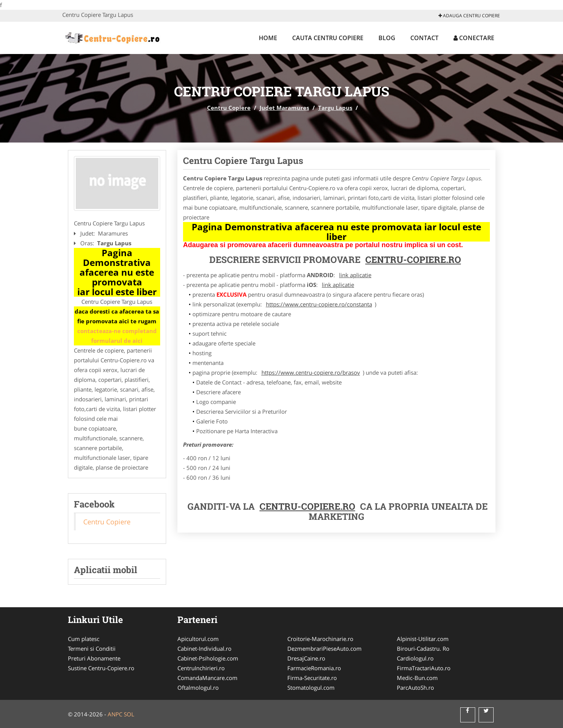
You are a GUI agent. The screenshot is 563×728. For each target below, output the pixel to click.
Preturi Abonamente (94, 658)
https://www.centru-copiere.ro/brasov (311, 372)
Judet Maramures (284, 108)
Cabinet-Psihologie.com (208, 658)
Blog (387, 38)
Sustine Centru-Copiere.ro (101, 668)
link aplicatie (355, 275)
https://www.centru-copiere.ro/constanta (319, 304)
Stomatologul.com (311, 687)
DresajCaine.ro (306, 658)
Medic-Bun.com (417, 678)
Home (268, 38)
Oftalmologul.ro (198, 687)
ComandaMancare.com (207, 678)
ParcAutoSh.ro (415, 687)
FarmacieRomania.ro (314, 668)
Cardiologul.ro (415, 658)
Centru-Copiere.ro (413, 260)
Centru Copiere (229, 108)
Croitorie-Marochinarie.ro (320, 639)
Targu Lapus (335, 108)
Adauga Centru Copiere (469, 16)
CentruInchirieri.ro (201, 668)
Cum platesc (84, 639)
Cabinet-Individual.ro (204, 648)
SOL (129, 714)
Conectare (474, 38)
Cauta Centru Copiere (328, 38)
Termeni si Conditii (92, 648)
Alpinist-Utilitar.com (423, 639)
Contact (424, 38)
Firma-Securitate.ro (312, 678)
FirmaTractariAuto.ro (424, 668)
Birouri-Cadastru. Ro (423, 648)
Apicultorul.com (198, 639)
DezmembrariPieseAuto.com (324, 648)
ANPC (115, 714)
